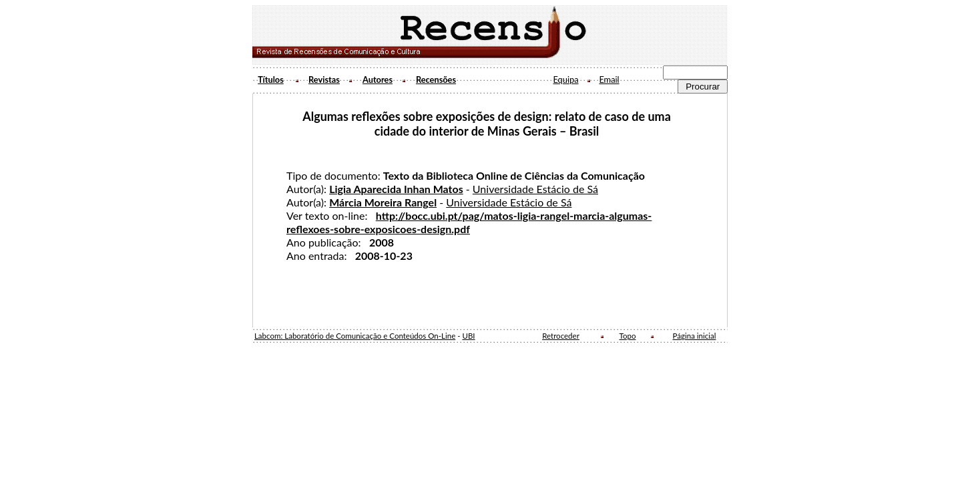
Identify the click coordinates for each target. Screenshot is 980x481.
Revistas (324, 79)
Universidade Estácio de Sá (535, 189)
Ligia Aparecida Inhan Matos (396, 189)
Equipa (565, 79)
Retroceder (561, 336)
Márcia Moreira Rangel (383, 202)
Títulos (271, 79)
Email (609, 79)
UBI (468, 336)
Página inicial (695, 336)
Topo (628, 336)
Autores (378, 79)
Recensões (436, 79)
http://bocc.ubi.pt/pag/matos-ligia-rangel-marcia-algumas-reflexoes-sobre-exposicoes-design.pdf (469, 222)
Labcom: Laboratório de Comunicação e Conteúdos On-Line (355, 336)
